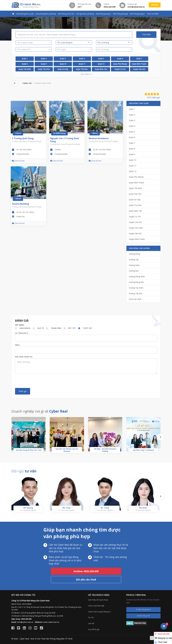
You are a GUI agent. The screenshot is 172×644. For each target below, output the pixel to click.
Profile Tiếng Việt (143, 610)
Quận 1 (25, 59)
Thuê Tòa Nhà (153, 14)
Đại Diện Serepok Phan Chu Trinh (29, 450)
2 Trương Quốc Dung (23, 138)
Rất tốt (72, 328)
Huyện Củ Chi (120, 69)
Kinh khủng (25, 328)
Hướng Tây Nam (136, 288)
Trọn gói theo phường (85, 14)
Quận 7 (139, 59)
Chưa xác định (135, 299)
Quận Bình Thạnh (139, 64)
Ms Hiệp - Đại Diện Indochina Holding (105, 450)
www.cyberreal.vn (51, 622)
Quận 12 (101, 64)
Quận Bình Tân (101, 69)
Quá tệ (41, 328)
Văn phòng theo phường (46, 14)
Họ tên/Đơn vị (22, 333)
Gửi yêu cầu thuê (86, 579)
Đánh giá (23, 391)
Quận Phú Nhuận (120, 64)
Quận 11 (82, 64)
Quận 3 (63, 59)
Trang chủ (27, 83)
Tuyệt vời (87, 328)
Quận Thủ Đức (82, 69)
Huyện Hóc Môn (136, 228)
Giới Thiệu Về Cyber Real (98, 600)
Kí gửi (155, 5)
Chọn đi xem (18, 161)
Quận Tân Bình (25, 69)
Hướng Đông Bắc (136, 282)
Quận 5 (101, 59)
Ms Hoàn (143, 508)
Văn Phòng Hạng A (103, 14)
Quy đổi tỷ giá (94, 629)
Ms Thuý (67, 508)
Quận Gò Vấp (63, 69)
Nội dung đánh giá (24, 357)
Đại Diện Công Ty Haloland (143, 450)
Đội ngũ (24, 471)
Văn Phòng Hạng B (120, 14)
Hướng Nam (134, 265)
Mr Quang (28, 508)
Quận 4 (82, 59)
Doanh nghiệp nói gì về (40, 411)
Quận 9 (44, 64)
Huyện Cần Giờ (139, 69)
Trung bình (56, 328)
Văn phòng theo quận (25, 14)
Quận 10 (63, 64)
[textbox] (33, 42)
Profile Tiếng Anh (143, 616)
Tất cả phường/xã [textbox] (73, 42)
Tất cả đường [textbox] (113, 42)
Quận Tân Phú (44, 69)
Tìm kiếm (146, 35)
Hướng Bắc (134, 271)
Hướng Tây (134, 259)
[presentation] (35, 381)
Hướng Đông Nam (137, 276)
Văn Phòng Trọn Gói (66, 14)
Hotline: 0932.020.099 (86, 571)
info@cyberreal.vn (25, 622)
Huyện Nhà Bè (135, 234)
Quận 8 (25, 64)
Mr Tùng (105, 508)
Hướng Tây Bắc (136, 293)
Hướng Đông (134, 254)
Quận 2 (44, 59)
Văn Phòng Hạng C (137, 14)
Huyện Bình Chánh (137, 239)
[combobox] (34, 43)
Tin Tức (91, 617)
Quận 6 (120, 59)
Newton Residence (99, 138)
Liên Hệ (91, 623)
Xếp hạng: (20, 325)
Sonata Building (20, 204)
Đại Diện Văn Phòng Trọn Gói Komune (67, 450)
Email (17, 345)
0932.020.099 (162, 634)
